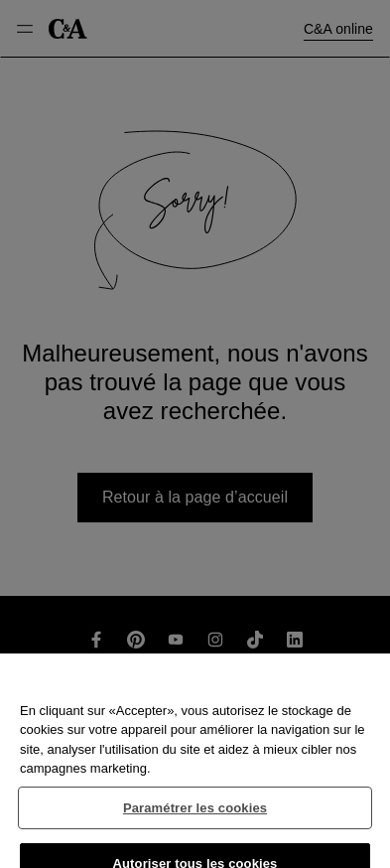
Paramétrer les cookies (195, 815)
